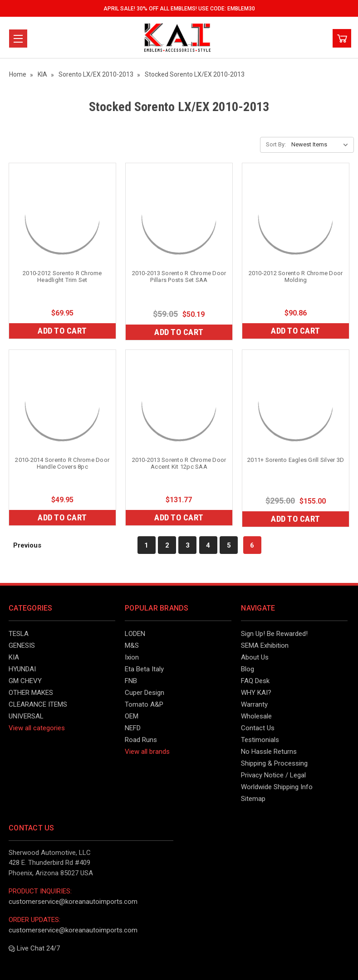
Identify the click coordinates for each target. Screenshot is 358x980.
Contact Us (258, 728)
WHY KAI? (256, 693)
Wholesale (256, 716)
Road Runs (141, 740)
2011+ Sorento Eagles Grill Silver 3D (296, 460)
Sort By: (276, 144)
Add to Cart (62, 331)
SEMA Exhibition (265, 645)
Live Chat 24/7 (34, 948)
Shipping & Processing (274, 763)
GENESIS (22, 645)
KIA (14, 657)
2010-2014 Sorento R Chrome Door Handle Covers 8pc (62, 463)
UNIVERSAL (26, 716)
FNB (131, 681)
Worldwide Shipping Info (277, 787)
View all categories (37, 728)
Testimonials (260, 740)
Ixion (132, 657)
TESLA (19, 634)
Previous (23, 545)
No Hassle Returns (269, 752)
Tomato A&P (144, 704)
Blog (248, 669)
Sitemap (253, 799)
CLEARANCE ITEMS (38, 704)
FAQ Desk (255, 681)
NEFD (133, 728)
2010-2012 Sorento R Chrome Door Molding (296, 277)
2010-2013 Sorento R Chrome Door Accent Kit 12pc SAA (179, 463)
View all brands (147, 752)
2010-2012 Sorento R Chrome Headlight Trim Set (62, 277)
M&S (132, 645)
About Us (255, 657)
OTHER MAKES (31, 693)
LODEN (135, 634)
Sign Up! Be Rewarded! (274, 634)
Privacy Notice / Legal (273, 775)
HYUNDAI (22, 669)
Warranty (254, 704)
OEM (132, 716)
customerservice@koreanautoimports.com (73, 902)
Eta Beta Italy (144, 669)
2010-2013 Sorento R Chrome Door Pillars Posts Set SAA (179, 277)
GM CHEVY (25, 681)
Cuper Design (145, 693)
